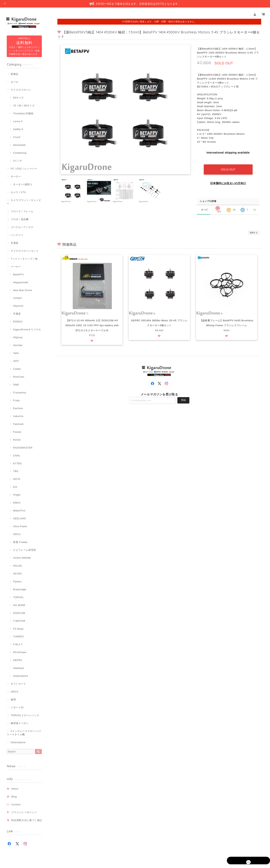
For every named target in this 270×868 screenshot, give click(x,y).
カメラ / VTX (18, 192)
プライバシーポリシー (24, 812)
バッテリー (17, 235)
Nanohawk (19, 145)
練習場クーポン (20, 723)
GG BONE (19, 605)
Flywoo (17, 582)
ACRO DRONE (22, 558)
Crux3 (17, 137)
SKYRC (18, 574)
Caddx (17, 369)
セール (15, 82)
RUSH (17, 440)
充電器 (15, 243)
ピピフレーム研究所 (25, 550)
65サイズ (18, 98)
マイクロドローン (21, 90)
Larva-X (18, 121)
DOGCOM (19, 613)
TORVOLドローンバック (25, 715)
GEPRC (18, 660)
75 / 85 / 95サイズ (24, 106)
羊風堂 (17, 314)
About (15, 789)
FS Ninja (18, 629)
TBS (16, 471)
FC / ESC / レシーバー (24, 169)
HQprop (18, 337)
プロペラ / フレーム (22, 211)
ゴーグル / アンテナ (22, 227)
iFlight (17, 495)
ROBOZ (18, 322)
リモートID (17, 707)
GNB (16, 385)
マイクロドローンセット (25, 251)
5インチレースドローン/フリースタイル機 (24, 733)
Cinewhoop (20, 153)
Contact (16, 804)
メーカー (16, 267)
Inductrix (18, 416)
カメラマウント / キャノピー (24, 202)
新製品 (15, 74)
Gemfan (18, 345)
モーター (16, 177)
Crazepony (20, 393)
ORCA (17, 534)
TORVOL (18, 597)
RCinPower (20, 652)
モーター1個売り (23, 184)
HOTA (17, 479)
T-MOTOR (19, 621)
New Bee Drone (23, 290)
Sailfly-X (18, 129)
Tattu (16, 353)
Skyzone (18, 306)
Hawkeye (19, 668)
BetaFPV (18, 274)
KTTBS (17, 463)
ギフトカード (18, 684)
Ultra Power (20, 526)
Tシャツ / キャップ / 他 (24, 259)
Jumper (18, 298)
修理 (13, 700)
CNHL (17, 456)
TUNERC (19, 637)
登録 (183, 396)
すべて (204, 206)
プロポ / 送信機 (20, 219)
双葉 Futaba (20, 542)
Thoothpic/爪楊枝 (23, 113)
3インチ (18, 161)
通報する (254, 229)
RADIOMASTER (23, 448)
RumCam (19, 377)
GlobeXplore (21, 676)
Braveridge (20, 589)
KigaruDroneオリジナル (27, 329)
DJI (15, 487)
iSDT (16, 361)
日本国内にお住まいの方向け (228, 179)
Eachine (18, 408)
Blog (14, 797)
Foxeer (17, 432)
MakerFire (19, 511)
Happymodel (21, 282)
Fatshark (18, 424)
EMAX (17, 503)
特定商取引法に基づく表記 (27, 820)
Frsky (16, 400)
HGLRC (18, 566)
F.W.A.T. (18, 644)
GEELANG (19, 518)
